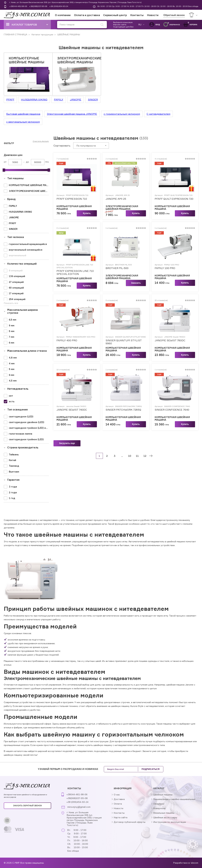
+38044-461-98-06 (18, 6)
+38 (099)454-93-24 (59, 6)
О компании (63, 15)
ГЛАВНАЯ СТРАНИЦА (16, 34)
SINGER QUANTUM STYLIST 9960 (124, 342)
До (27, 162)
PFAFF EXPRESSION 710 (72, 199)
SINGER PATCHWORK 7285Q (123, 410)
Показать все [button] (11, 303)
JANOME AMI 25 (116, 199)
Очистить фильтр (41, 141)
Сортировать (62, 146)
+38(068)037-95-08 (38, 6)
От (5, 162)
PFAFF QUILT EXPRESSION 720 (174, 199)
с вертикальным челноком (23, 122)
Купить (87, 213)
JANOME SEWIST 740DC (72, 410)
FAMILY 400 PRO (67, 340)
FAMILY (59, 100)
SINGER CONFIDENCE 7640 (172, 410)
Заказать (136, 283)
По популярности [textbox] (86, 146)
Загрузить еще (67, 443)
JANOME (76, 100)
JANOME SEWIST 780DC (170, 340)
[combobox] (91, 146)
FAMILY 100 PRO (165, 268)
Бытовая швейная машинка (23, 114)
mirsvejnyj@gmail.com (79, 807)
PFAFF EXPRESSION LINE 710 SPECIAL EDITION (75, 272)
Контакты (137, 15)
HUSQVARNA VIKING (34, 100)
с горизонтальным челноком (122, 114)
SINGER (93, 100)
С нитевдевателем (158, 114)
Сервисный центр (115, 15)
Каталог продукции (42, 34)
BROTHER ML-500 (117, 268)
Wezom (195, 863)
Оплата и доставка (87, 15)
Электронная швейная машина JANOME (72, 114)
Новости (153, 15)
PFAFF (10, 100)
